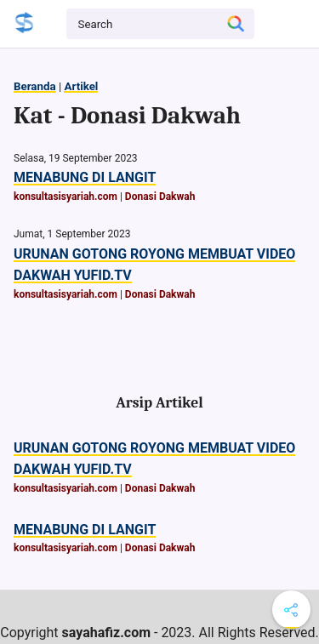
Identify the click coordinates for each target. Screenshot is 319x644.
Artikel (81, 86)
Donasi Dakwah (160, 197)
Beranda (35, 86)
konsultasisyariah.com (66, 197)
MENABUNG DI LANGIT (85, 177)
